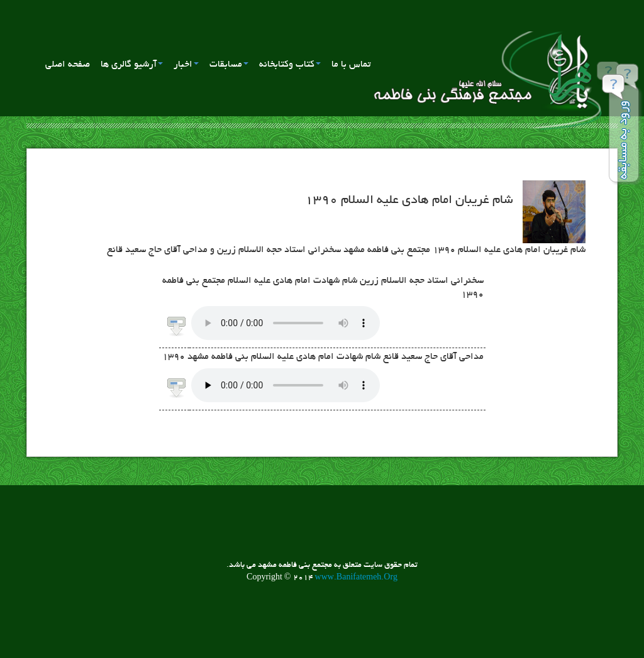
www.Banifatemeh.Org (356, 578)
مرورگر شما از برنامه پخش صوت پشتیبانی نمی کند (286, 323)
